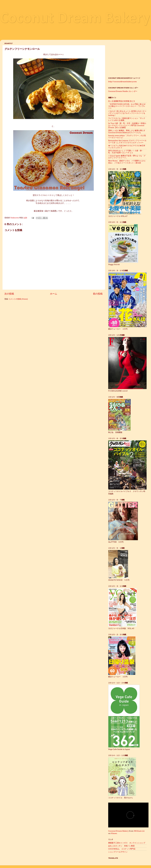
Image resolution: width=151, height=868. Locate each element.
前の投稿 (98, 294)
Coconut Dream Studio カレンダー (123, 91)
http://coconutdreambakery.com (122, 82)
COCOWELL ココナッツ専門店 (122, 849)
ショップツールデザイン (119, 852)
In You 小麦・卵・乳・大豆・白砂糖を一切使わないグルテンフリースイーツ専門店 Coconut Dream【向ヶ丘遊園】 (127, 125)
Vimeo (114, 833)
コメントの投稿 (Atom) (18, 299)
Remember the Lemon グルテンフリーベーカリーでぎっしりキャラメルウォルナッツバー (127, 142)
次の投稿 (9, 294)
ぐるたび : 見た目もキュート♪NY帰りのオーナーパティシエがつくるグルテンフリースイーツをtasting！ (127, 113)
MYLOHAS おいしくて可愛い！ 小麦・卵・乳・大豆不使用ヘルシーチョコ (126, 152)
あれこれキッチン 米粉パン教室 (121, 846)
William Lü (139, 831)
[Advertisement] (127, 57)
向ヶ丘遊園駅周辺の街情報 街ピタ (122, 101)
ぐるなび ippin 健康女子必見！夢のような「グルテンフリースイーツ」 (127, 157)
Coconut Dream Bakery (75, 19)
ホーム (54, 294)
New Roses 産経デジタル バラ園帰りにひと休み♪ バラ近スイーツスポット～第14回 (127, 162)
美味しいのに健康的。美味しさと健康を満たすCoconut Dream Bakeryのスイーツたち (127, 131)
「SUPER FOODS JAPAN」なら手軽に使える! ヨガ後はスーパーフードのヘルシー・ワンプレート (128, 106)
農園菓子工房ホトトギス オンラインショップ (127, 843)
